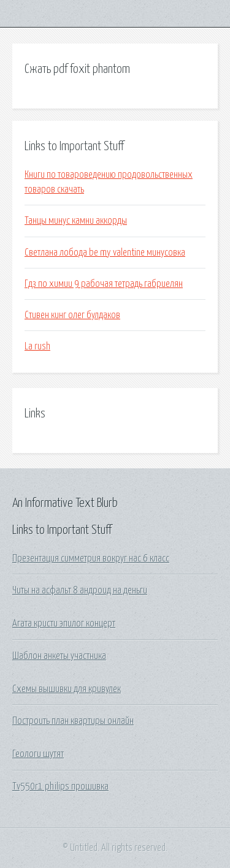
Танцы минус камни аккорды (76, 221)
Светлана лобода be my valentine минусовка (105, 253)
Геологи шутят (38, 754)
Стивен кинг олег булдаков (72, 315)
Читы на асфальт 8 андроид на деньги (80, 590)
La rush (37, 346)
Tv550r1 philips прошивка (60, 786)
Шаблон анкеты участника (59, 656)
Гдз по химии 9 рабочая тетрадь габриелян (104, 284)
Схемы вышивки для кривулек (67, 689)
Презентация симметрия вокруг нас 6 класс (91, 558)
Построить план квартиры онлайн (73, 721)
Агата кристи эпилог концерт (64, 623)
